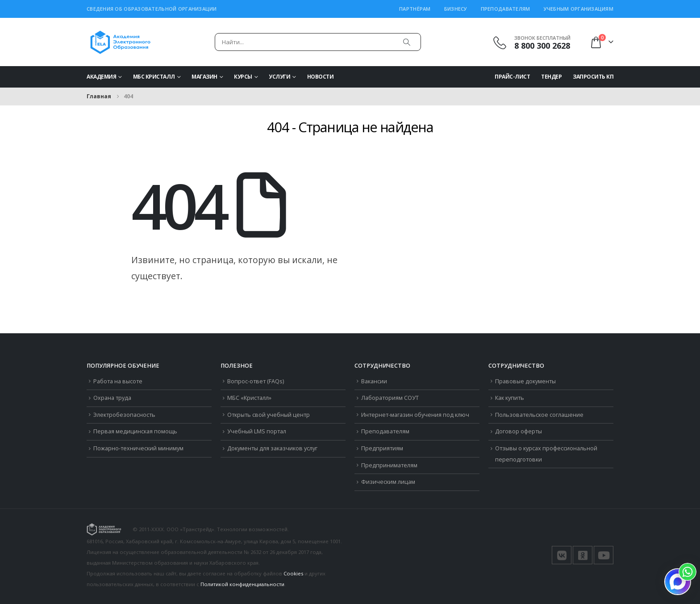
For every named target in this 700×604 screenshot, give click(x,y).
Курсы (243, 77)
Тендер (551, 77)
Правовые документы (525, 381)
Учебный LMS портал (257, 431)
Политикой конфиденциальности (242, 584)
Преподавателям (506, 9)
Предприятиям (382, 448)
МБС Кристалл (154, 77)
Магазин (204, 77)
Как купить (510, 398)
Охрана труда (112, 398)
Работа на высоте (118, 381)
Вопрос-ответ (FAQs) (256, 381)
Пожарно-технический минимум (138, 448)
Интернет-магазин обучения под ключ (415, 415)
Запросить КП (593, 77)
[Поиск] (407, 42)
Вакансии (374, 381)
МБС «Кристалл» (249, 398)
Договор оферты (519, 431)
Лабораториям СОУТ (390, 398)
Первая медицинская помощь (135, 431)
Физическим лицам (388, 482)
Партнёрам (415, 9)
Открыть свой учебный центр (269, 415)
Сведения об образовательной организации (152, 9)
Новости (321, 77)
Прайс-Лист (512, 77)
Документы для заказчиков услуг (272, 448)
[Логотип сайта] (120, 42)
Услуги (279, 77)
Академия (101, 77)
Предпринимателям (389, 465)
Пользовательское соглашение (539, 415)
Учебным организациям (579, 9)
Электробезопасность (124, 415)
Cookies (293, 573)
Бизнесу (456, 9)
